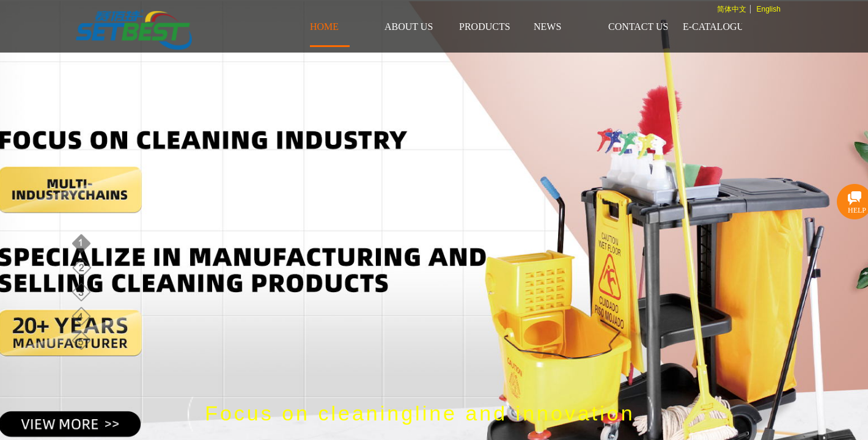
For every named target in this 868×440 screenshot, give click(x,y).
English (768, 9)
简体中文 (732, 9)
